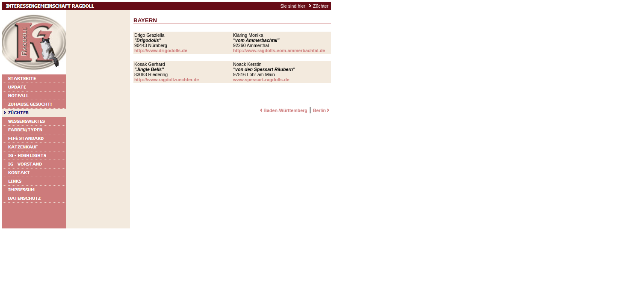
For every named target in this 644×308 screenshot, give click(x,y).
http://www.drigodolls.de (161, 50)
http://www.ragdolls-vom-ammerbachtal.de (279, 50)
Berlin (322, 110)
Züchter (321, 6)
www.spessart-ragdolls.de (261, 80)
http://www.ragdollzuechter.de (167, 80)
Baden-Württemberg (283, 110)
